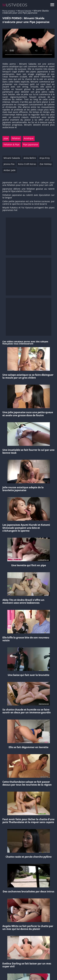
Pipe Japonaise (31, 144)
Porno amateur (9, 11)
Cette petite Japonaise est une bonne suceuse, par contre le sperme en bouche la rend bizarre (28, 203)
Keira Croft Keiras (27, 164)
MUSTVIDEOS (15, 5)
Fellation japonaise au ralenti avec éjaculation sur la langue (28, 196)
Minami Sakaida (24, 11)
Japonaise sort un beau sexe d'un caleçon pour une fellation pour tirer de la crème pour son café (28, 184)
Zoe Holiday (46, 164)
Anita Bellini (30, 158)
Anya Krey (45, 158)
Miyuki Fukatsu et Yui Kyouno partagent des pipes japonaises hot (28, 209)
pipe (6, 138)
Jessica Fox (9, 164)
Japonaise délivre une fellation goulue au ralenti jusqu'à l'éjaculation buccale (28, 190)
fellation (16, 138)
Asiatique (29, 138)
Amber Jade (10, 170)
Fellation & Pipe (12, 144)
